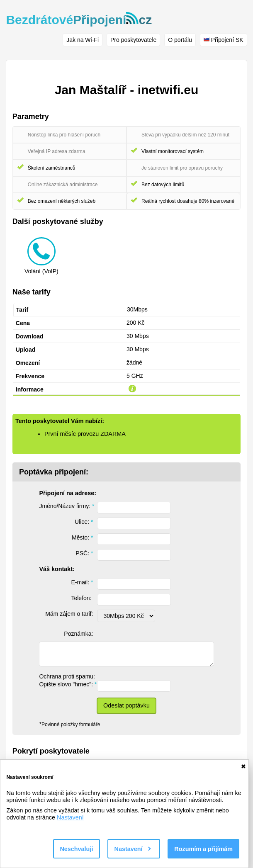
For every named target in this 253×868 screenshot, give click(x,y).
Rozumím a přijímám (203, 849)
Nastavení (70, 817)
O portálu (180, 40)
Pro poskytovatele (133, 40)
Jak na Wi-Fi (83, 40)
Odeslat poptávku (126, 705)
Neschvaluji (76, 849)
